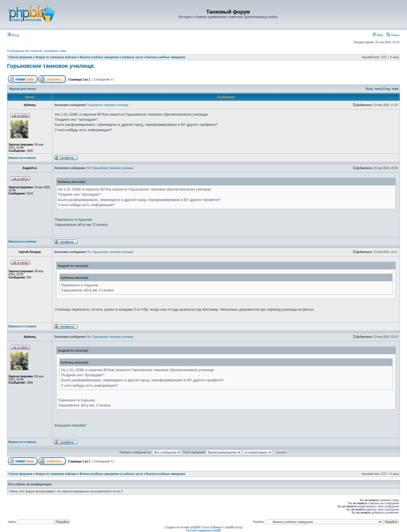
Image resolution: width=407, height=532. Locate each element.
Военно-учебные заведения (166, 57)
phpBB (194, 527)
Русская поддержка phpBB (203, 530)
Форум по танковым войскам (56, 57)
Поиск (393, 35)
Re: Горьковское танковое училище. (111, 168)
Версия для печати (23, 89)
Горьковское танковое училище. (51, 66)
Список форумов (20, 57)
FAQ (378, 35)
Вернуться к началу (22, 158)
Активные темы (55, 51)
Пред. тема (373, 89)
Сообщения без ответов (24, 51)
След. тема (391, 89)
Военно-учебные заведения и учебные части (111, 57)
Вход (13, 35)
